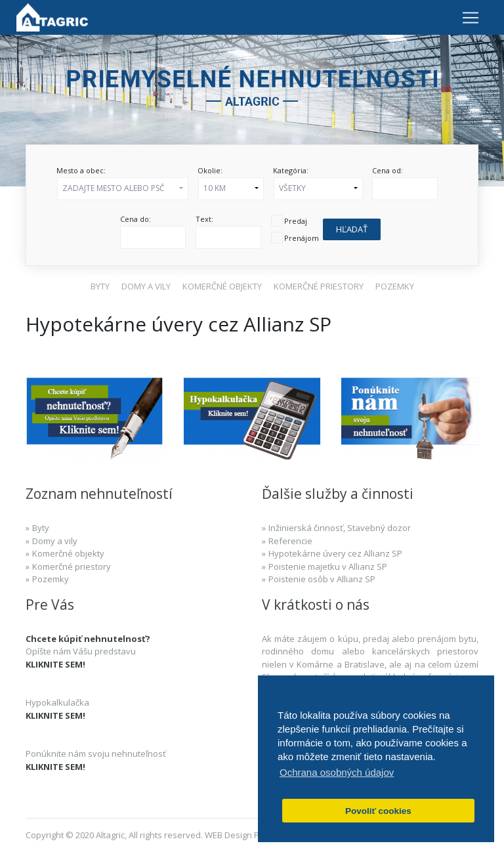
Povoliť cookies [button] (378, 811)
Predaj (296, 221)
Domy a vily (55, 541)
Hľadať (352, 229)
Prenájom (302, 238)
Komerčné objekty (68, 553)
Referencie (290, 541)
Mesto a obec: (81, 170)
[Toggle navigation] (471, 17)
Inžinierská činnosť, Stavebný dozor (340, 528)
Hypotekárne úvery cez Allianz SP (335, 553)
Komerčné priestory (72, 566)
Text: (204, 219)
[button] (123, 189)
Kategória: (291, 170)
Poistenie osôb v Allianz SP (322, 579)
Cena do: (136, 219)
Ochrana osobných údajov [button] (337, 772)
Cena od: (388, 170)
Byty (41, 528)
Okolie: (210, 170)
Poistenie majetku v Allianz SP (328, 566)
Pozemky (51, 579)
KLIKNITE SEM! (55, 664)
